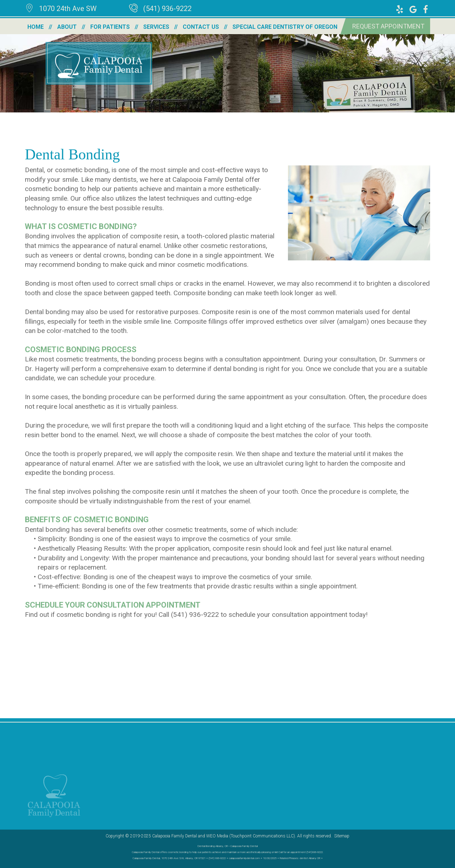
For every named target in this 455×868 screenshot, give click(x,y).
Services (156, 27)
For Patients (110, 27)
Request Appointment (388, 26)
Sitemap (342, 836)
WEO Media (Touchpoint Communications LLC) (251, 836)
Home (36, 27)
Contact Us (201, 27)
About (67, 27)
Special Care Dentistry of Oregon (285, 27)
